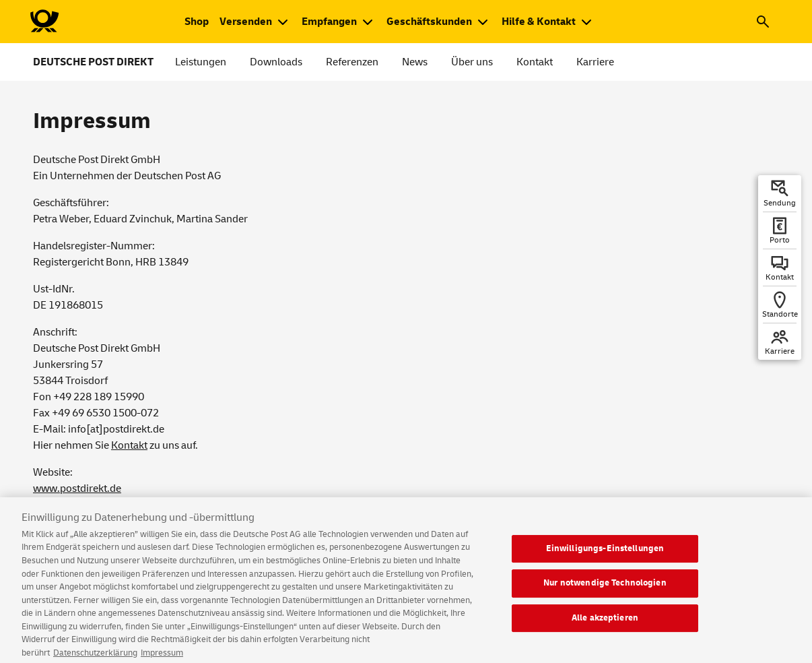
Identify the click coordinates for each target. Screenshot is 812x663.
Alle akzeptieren (605, 626)
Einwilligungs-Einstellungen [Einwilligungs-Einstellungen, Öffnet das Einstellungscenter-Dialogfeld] (605, 556)
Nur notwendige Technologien (605, 591)
